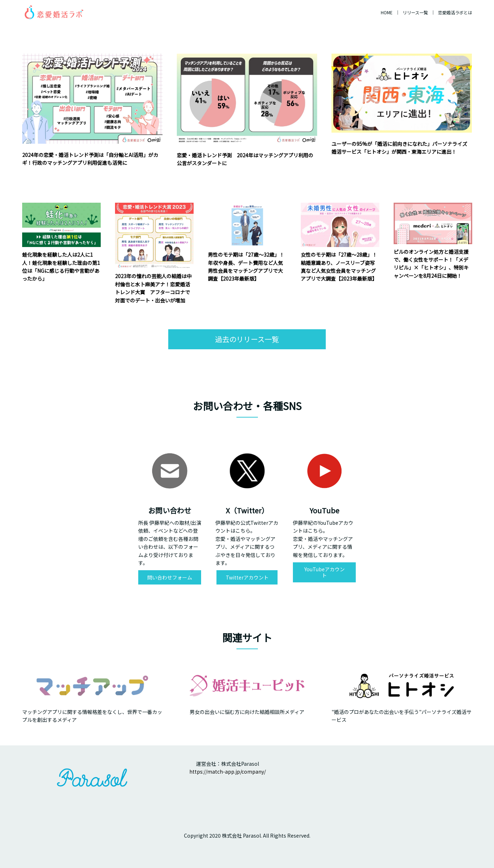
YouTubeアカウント (325, 572)
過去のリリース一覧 (247, 339)
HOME (387, 12)
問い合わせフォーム (170, 577)
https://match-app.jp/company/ (228, 771)
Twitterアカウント (247, 577)
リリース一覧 (415, 12)
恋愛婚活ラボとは (455, 12)
